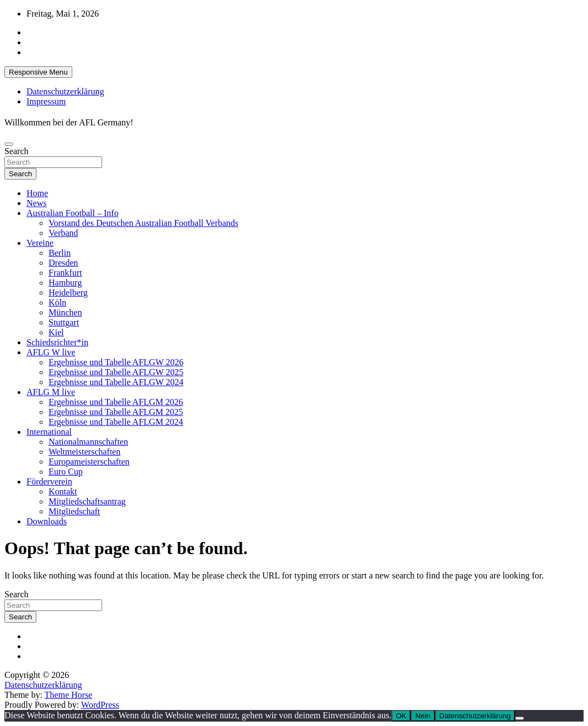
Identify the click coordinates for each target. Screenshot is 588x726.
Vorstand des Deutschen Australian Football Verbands (144, 223)
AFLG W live (51, 352)
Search (17, 151)
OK (401, 716)
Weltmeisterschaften (84, 452)
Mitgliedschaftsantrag (87, 501)
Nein (423, 716)
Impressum (46, 101)
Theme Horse (69, 695)
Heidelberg (68, 293)
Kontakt (63, 491)
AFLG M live (51, 392)
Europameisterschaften (89, 462)
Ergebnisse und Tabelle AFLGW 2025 (116, 372)
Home (37, 193)
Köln (57, 302)
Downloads (47, 521)
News (36, 203)
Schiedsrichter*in (57, 342)
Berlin (60, 253)
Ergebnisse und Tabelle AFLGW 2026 (116, 362)
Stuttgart (64, 322)
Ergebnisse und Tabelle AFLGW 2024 (116, 382)
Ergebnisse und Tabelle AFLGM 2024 (116, 422)
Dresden (63, 263)
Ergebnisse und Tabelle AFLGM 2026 (116, 402)
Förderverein (49, 482)
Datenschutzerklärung (65, 91)
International (49, 432)
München (65, 312)
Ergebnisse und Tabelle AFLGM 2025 (116, 412)
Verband (63, 233)
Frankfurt (65, 273)
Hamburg (65, 283)
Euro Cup (66, 472)
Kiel (56, 332)
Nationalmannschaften (88, 442)
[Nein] (520, 718)
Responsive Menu (38, 72)
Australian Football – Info (73, 213)
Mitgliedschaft (74, 511)
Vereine (40, 243)
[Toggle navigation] (9, 144)
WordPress (100, 705)
